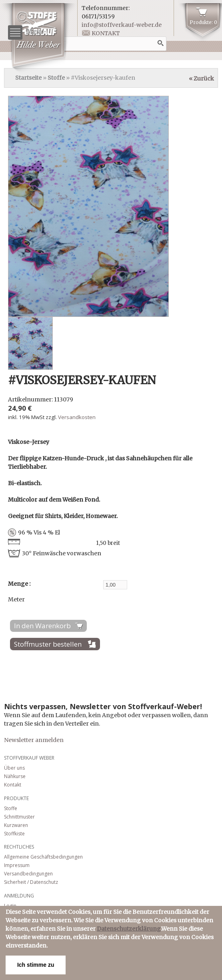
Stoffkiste (14, 834)
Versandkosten (77, 417)
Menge (19, 584)
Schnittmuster (19, 817)
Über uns (14, 768)
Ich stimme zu (36, 965)
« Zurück (201, 79)
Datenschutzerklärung (129, 929)
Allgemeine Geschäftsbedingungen (43, 857)
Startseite (28, 78)
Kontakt (106, 33)
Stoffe (56, 78)
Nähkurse (15, 776)
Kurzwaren (16, 825)
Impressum (17, 865)
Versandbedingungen (28, 874)
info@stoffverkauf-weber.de (122, 25)
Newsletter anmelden (34, 740)
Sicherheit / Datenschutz (31, 882)
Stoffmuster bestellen (48, 644)
